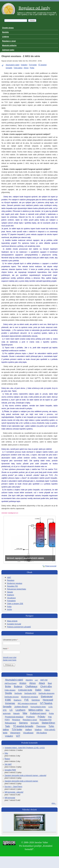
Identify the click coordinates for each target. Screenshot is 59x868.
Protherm (30, 717)
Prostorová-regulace (14, 717)
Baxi (50, 683)
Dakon (47, 690)
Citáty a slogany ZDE (15, 604)
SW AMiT (8, 764)
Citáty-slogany (10, 690)
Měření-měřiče (36, 710)
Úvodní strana (8, 28)
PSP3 (7, 720)
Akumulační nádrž (13, 65)
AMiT (9, 578)
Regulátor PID (12, 586)
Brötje (8, 686)
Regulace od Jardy (34, 8)
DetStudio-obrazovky (46, 693)
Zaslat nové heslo (10, 660)
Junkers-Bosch (21, 707)
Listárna (5, 37)
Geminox (36, 700)
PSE (50, 717)
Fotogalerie (11, 601)
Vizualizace (11, 598)
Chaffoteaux (31, 686)
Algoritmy (29, 680)
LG (11, 710)
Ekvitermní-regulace (29, 697)
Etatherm (10, 595)
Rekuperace (10, 723)
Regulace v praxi (9, 41)
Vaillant (28, 730)
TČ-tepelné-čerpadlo (23, 726)
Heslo (6, 649)
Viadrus (38, 730)
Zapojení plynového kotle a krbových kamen (21, 781)
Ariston (23, 683)
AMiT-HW (44, 680)
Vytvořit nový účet (10, 657)
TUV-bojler (33, 65)
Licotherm (20, 710)
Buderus (18, 686)
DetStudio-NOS (30, 693)
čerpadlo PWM (10, 770)
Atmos (26, 68)
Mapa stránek (12, 621)
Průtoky (41, 717)
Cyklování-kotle (25, 690)
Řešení (7, 759)
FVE (26, 700)
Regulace (11, 580)
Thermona (41, 726)
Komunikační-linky (38, 707)
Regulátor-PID (46, 720)
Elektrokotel (47, 697)
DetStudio (18, 693)
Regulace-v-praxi (30, 720)
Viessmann (15, 733)
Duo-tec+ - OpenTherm (13, 787)
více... (54, 803)
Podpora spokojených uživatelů (19, 627)
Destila (9, 693)
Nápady (10, 592)
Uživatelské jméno (10, 640)
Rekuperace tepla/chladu (16, 589)
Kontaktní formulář (14, 624)
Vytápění (24, 65)
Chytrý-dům (46, 686)
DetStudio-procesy (12, 697)
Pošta (32, 68)
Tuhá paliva (18, 68)
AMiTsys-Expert (10, 683)
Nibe (25, 713)
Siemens (23, 723)
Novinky (5, 32)
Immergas (10, 703)
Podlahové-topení (38, 713)
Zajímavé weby (8, 50)
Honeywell (48, 700)
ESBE (8, 700)
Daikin (38, 690)
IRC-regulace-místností (27, 703)
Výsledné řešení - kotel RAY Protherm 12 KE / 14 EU (25, 748)
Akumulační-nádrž (14, 680)
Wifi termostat (10, 798)
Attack (42, 683)
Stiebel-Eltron (48, 723)
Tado (8, 726)
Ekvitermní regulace (15, 583)
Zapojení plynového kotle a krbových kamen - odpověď (25, 775)
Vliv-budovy (42, 733)
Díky (6, 753)
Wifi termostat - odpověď (14, 792)
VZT (18, 736)
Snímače (35, 723)
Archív (9, 609)
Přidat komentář (51, 566)
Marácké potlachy (9, 45)
